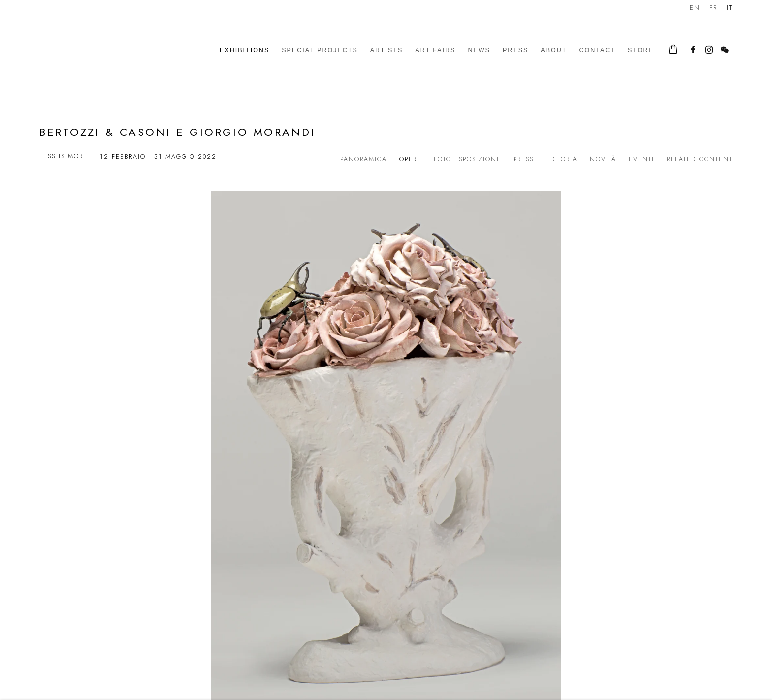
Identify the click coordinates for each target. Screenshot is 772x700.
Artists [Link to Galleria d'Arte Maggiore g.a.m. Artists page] (387, 50)
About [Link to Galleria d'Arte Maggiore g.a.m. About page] (554, 50)
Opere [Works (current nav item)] (410, 159)
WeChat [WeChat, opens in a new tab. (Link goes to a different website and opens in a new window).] (725, 50)
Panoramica (364, 159)
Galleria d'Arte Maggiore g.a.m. (108, 50)
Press (524, 159)
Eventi (642, 159)
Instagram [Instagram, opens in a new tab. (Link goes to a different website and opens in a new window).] (709, 50)
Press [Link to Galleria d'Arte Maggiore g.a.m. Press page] (515, 50)
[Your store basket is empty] (673, 50)
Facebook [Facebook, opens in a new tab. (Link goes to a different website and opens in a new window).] (693, 50)
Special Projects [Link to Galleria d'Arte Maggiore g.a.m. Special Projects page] (320, 50)
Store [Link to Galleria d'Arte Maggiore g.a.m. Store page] (641, 50)
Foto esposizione (467, 159)
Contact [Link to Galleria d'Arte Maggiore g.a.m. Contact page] (597, 50)
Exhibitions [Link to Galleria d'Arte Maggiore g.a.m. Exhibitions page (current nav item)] (244, 50)
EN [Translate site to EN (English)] (695, 8)
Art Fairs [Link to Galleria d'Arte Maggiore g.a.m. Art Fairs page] (435, 50)
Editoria (562, 159)
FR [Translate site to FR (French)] (713, 8)
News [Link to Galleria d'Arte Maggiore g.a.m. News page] (479, 50)
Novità (603, 159)
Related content (700, 159)
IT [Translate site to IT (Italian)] (730, 8)
